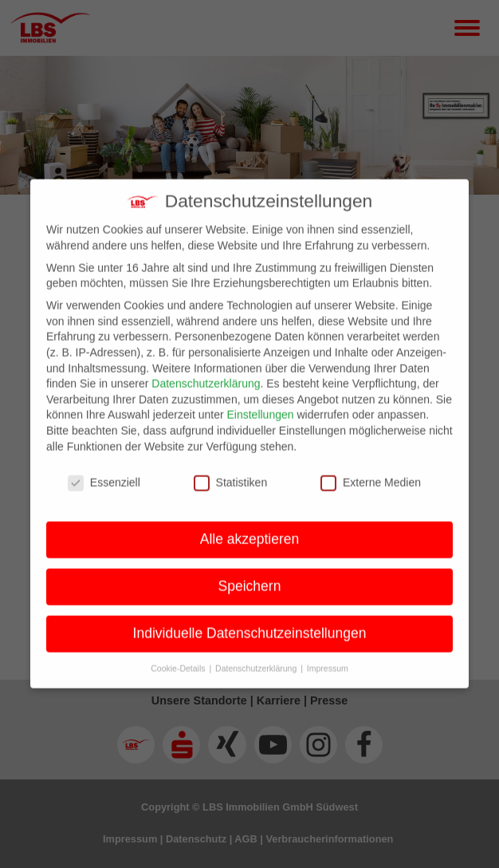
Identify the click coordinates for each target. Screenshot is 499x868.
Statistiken (231, 471)
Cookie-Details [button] (179, 656)
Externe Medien (371, 471)
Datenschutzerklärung (206, 372)
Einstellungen (260, 403)
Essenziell (104, 471)
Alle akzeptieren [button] (250, 527)
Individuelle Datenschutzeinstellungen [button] (250, 621)
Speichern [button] (250, 574)
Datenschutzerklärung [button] (257, 656)
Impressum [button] (328, 656)
